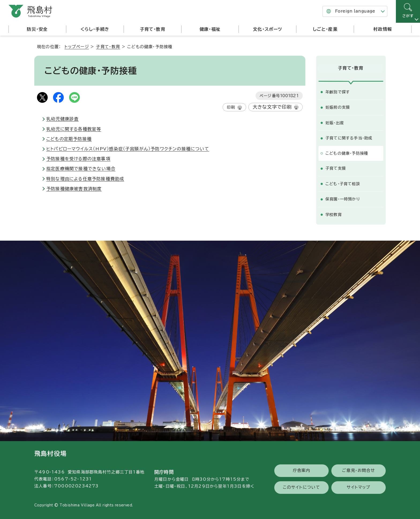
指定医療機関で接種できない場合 (81, 169)
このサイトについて (301, 486)
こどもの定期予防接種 (69, 139)
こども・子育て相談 (343, 183)
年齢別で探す (338, 91)
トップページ (77, 47)
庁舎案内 (301, 470)
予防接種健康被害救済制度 (74, 189)
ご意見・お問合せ (359, 470)
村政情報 (383, 29)
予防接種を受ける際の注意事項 (78, 159)
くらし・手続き (95, 29)
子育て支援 (336, 167)
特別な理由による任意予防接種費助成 (85, 179)
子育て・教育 (153, 29)
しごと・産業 (325, 29)
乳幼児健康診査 (62, 119)
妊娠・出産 (335, 122)
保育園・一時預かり (343, 198)
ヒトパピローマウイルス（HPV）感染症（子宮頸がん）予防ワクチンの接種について (128, 149)
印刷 (231, 107)
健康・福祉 (210, 29)
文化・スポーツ (267, 29)
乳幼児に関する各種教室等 (74, 129)
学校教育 (334, 214)
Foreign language (355, 11)
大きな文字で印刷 (272, 107)
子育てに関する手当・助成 (349, 137)
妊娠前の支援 (338, 106)
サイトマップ (358, 486)
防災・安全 (37, 29)
